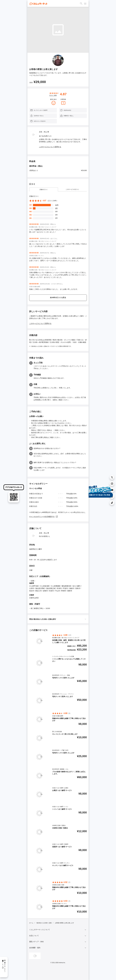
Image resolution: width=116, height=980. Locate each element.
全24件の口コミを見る (58, 297)
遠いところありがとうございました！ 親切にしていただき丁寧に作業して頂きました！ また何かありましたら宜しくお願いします (58, 245)
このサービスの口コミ (72, 189)
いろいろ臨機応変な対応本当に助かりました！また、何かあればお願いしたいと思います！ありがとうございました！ (58, 231)
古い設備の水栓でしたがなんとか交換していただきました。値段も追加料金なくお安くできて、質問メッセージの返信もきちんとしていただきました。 (58, 259)
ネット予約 (38, 363)
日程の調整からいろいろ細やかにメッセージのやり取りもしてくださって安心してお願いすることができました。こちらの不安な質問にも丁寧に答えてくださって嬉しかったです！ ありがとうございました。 (58, 275)
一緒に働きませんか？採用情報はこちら (4, 965)
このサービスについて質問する (50, 147)
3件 (56, 208)
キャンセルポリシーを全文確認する (44, 517)
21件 (57, 205)
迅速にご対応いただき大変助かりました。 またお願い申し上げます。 (54, 289)
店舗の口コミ (44, 190)
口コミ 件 (53, 95)
